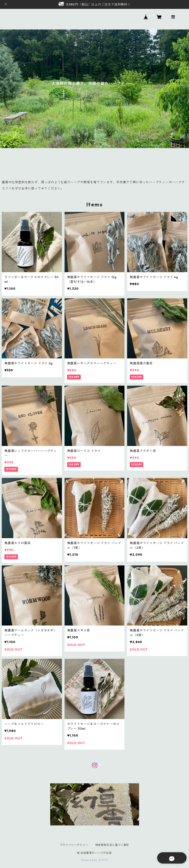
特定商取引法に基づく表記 (112, 845)
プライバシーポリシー (74, 845)
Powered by (94, 860)
